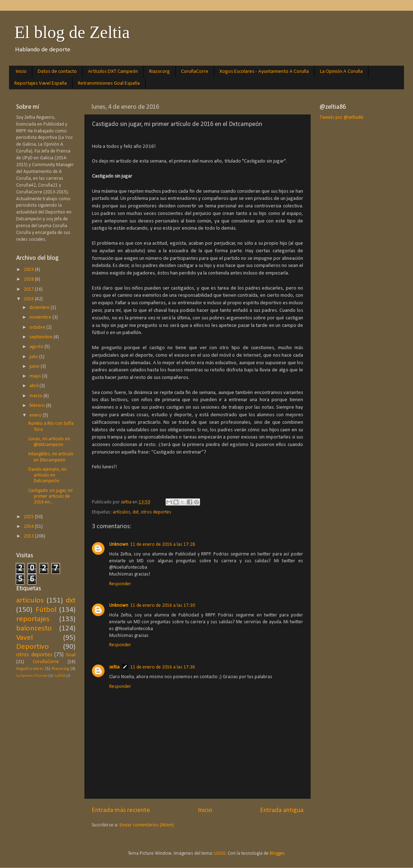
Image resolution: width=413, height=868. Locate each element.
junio (35, 367)
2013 (29, 536)
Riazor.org (159, 72)
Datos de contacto (57, 72)
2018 (29, 279)
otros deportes (156, 512)
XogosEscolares (30, 669)
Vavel (24, 638)
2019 (29, 270)
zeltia (114, 667)
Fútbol (46, 610)
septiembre (41, 337)
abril (34, 386)
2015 (29, 517)
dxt (136, 512)
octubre (38, 327)
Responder (120, 584)
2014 (29, 527)
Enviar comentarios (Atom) (147, 825)
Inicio (21, 72)
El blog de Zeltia (72, 32)
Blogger (277, 853)
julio (34, 357)
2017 (29, 289)
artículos (122, 512)
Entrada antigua (282, 810)
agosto (37, 347)
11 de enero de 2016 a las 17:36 (163, 667)
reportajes (33, 619)
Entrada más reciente (121, 810)
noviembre (41, 317)
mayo (36, 376)
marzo (36, 396)
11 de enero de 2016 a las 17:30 (163, 606)
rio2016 (59, 676)
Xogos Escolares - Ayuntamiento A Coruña (264, 72)
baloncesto (34, 628)
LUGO (220, 853)
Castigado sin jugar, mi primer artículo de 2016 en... (50, 496)
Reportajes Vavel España (41, 83)
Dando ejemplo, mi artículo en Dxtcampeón (47, 475)
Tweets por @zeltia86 (342, 118)
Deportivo (33, 647)
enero (36, 415)
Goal (71, 655)
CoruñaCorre (195, 72)
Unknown (119, 545)
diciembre (40, 308)
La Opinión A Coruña (341, 72)
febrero (38, 406)
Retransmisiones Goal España (109, 83)
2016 (29, 299)
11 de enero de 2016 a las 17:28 (163, 545)
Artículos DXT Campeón (113, 72)
